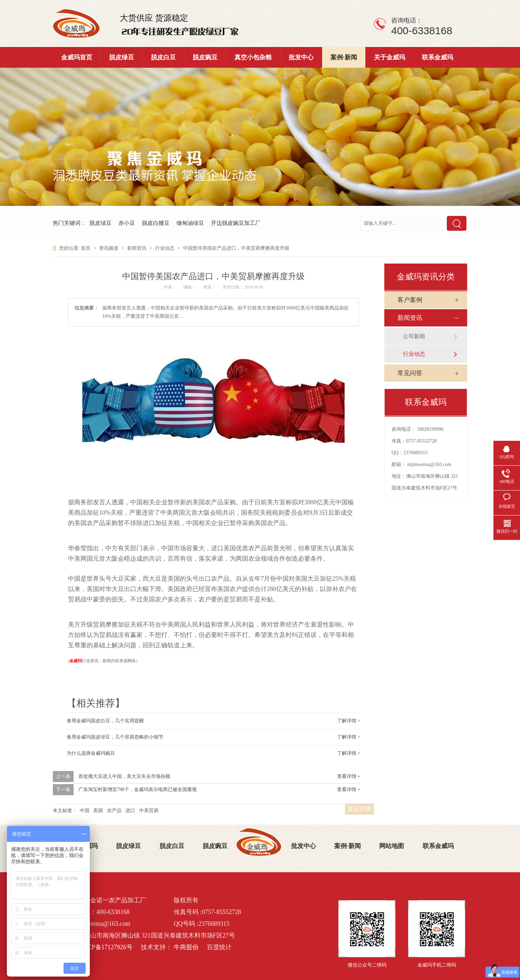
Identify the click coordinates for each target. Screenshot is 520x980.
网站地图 (392, 846)
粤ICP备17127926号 (106, 947)
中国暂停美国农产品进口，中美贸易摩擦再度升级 (236, 248)
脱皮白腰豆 (156, 223)
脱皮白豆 (163, 57)
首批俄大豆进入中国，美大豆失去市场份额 (124, 776)
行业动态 (165, 248)
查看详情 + (349, 776)
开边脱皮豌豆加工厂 (236, 223)
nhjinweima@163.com (430, 464)
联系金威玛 (437, 57)
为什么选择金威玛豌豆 (91, 753)
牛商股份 (186, 947)
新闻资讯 (137, 248)
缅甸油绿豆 (190, 223)
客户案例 (410, 300)
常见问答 (410, 373)
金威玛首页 (77, 57)
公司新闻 (414, 336)
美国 (98, 811)
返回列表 (359, 809)
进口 (130, 811)
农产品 (114, 811)
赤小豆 (127, 223)
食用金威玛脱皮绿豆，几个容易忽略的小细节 (115, 737)
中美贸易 (149, 811)
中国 (85, 811)
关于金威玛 (389, 57)
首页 (86, 248)
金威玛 (76, 661)
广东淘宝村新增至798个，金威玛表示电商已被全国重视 (138, 789)
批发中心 (301, 57)
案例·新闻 (344, 57)
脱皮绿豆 (122, 57)
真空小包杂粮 (253, 57)
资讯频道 (109, 248)
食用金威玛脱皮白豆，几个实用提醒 (105, 721)
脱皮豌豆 (205, 57)
